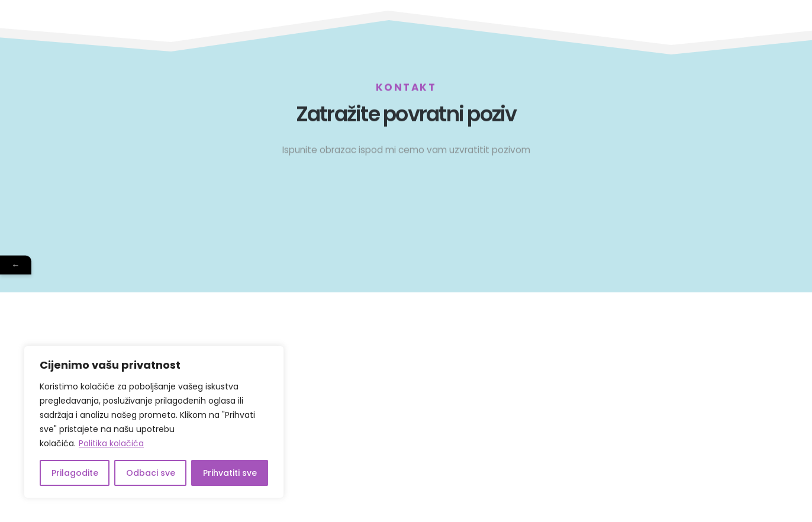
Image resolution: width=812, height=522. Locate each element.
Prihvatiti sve (230, 473)
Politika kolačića (111, 443)
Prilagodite (75, 473)
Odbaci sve (151, 473)
